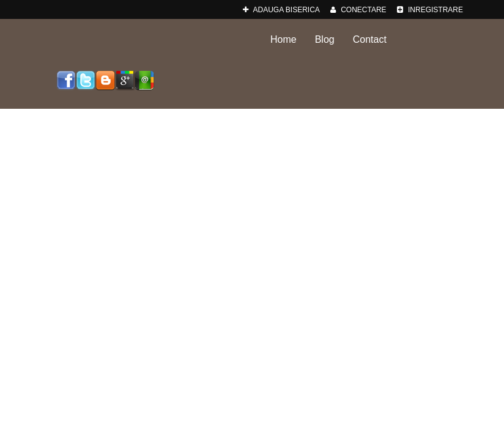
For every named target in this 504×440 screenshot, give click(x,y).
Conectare (358, 10)
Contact (370, 39)
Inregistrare (430, 10)
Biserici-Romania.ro (138, 41)
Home (283, 39)
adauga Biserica (281, 10)
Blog (325, 39)
